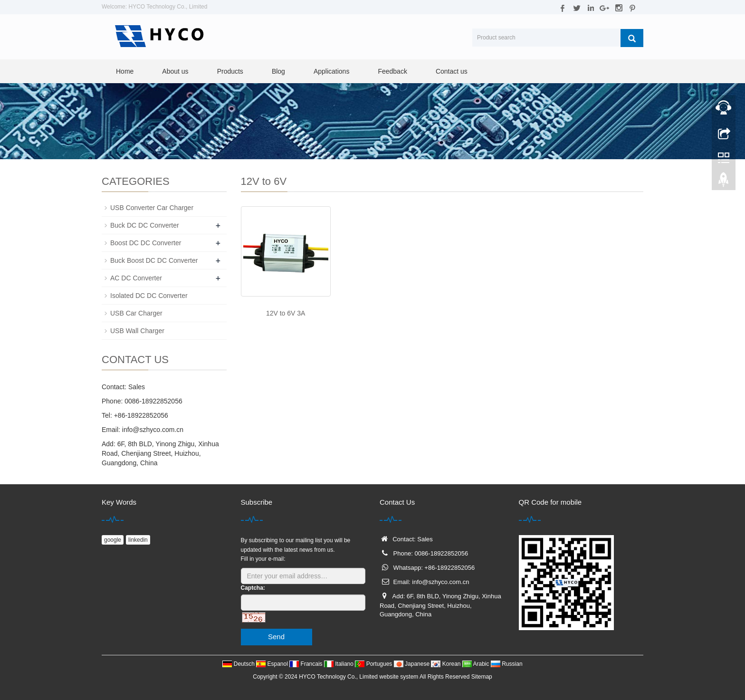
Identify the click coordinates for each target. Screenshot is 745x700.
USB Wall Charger (137, 331)
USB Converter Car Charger (152, 208)
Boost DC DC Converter (146, 243)
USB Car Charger (136, 313)
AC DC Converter (136, 278)
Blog (278, 71)
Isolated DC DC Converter (149, 296)
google (113, 540)
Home (125, 71)
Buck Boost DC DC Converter (154, 260)
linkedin (138, 540)
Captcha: (253, 588)
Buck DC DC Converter (145, 225)
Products (230, 71)
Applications (332, 71)
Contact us (452, 71)
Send (276, 637)
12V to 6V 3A (286, 313)
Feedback (392, 71)
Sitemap (482, 677)
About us (175, 71)
